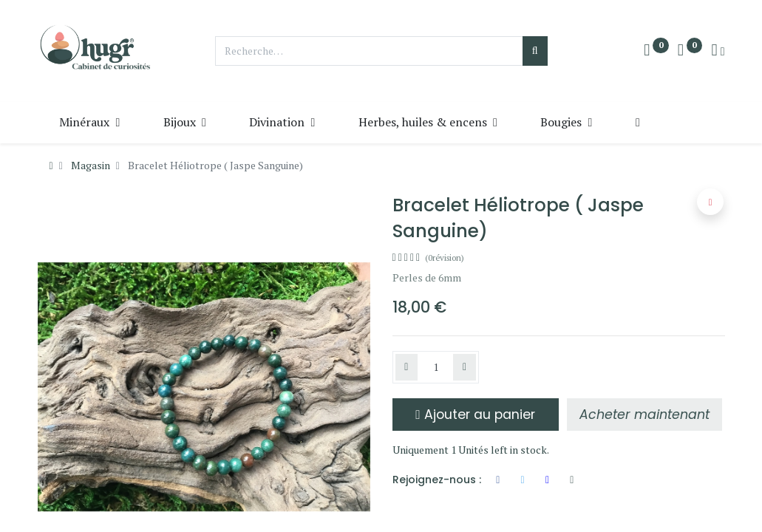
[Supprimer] (407, 367)
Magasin (91, 165)
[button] (637, 122)
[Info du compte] (718, 51)
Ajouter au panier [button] (475, 415)
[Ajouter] (465, 367)
